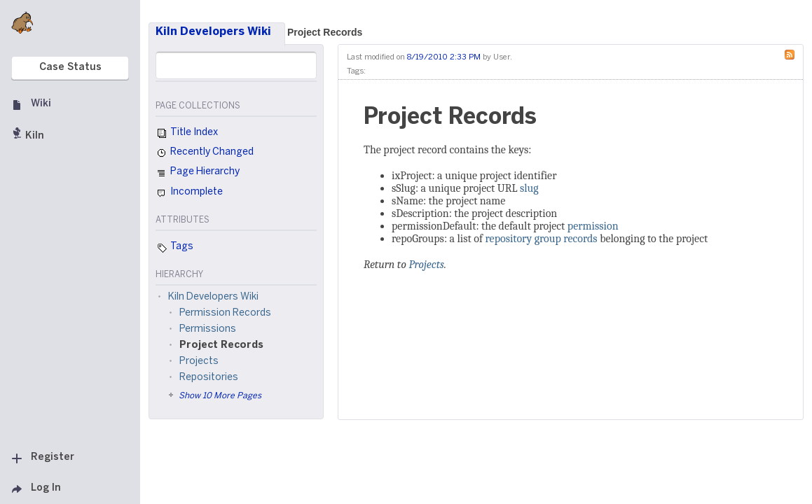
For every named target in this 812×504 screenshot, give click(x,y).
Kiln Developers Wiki (213, 32)
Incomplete (189, 193)
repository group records (541, 239)
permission (593, 226)
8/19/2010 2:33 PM (444, 57)
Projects (426, 265)
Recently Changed (205, 153)
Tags (174, 248)
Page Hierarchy (198, 174)
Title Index (187, 134)
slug (529, 188)
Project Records (325, 32)
